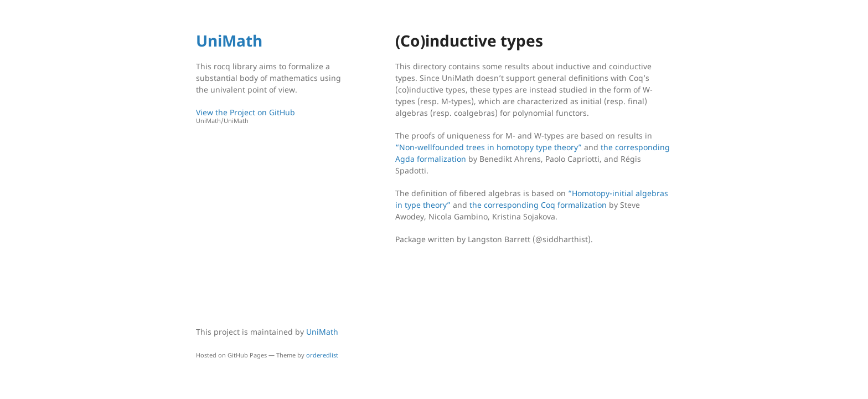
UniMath (229, 40)
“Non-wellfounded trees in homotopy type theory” (489, 147)
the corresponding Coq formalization (538, 205)
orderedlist (322, 355)
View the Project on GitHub (271, 116)
